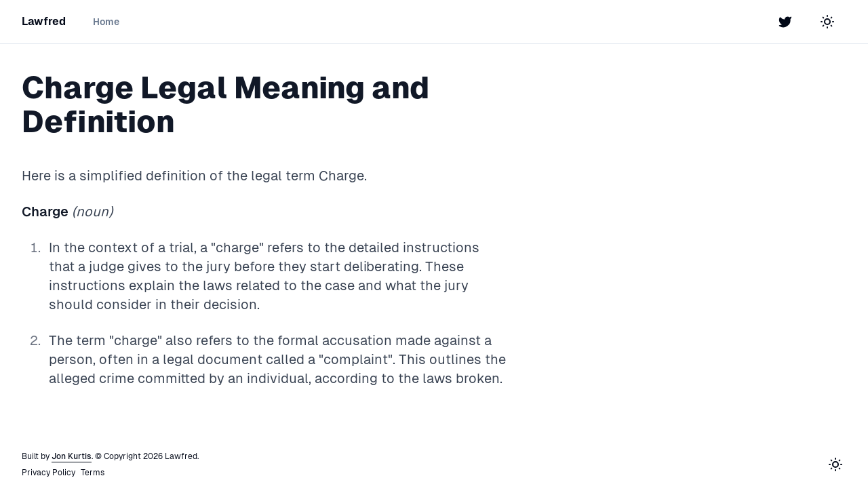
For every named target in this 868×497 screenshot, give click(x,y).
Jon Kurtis (72, 456)
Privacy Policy (48, 473)
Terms (93, 473)
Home (106, 22)
